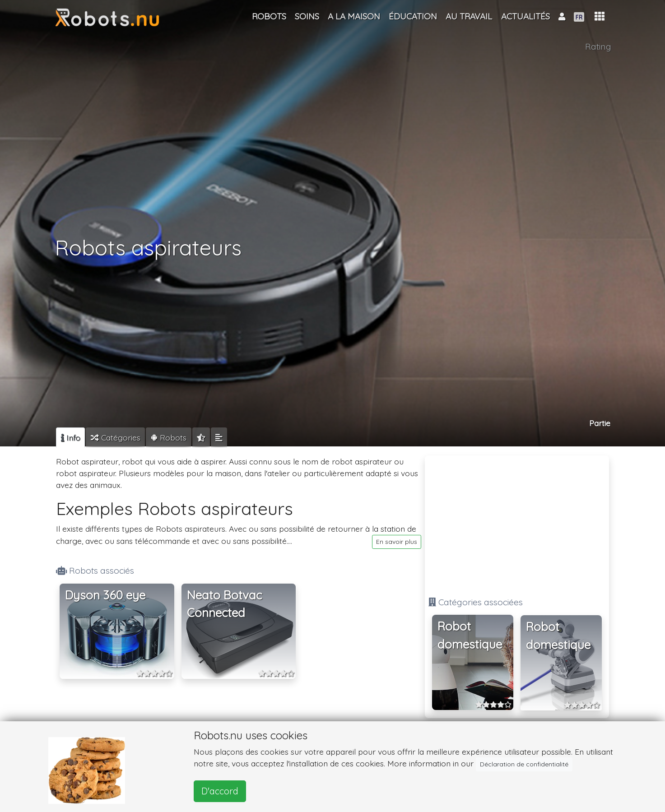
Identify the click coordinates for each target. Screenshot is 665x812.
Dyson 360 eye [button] (105, 595)
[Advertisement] (517, 522)
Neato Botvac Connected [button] (224, 604)
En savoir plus (397, 542)
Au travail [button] (469, 16)
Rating (598, 46)
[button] (600, 16)
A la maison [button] (354, 16)
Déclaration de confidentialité (524, 764)
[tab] (70, 437)
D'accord (220, 791)
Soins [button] (307, 16)
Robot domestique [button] (470, 635)
